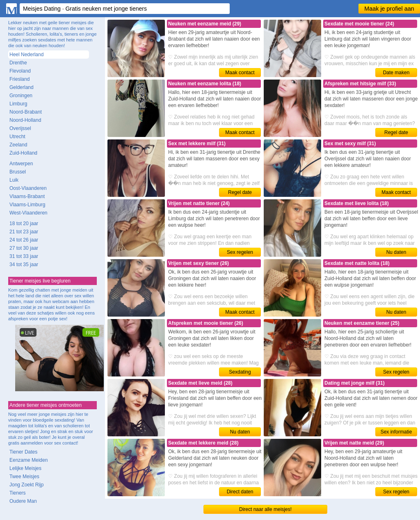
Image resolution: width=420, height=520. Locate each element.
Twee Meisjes (24, 477)
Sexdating (240, 372)
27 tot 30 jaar (24, 248)
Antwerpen (21, 164)
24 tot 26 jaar (24, 240)
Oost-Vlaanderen (28, 188)
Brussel (18, 172)
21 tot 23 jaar (24, 232)
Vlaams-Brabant (27, 196)
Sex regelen (240, 252)
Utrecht (17, 137)
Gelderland (22, 87)
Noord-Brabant (26, 112)
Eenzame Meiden (29, 460)
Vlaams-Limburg (27, 205)
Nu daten (396, 252)
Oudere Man (23, 501)
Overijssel (20, 128)
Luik (14, 180)
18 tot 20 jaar (24, 224)
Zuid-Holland (23, 153)
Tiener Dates (23, 452)
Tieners (18, 493)
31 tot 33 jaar (24, 256)
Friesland (19, 79)
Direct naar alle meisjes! (265, 509)
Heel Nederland (26, 55)
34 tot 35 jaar (24, 265)
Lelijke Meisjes (25, 468)
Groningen (21, 96)
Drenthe (18, 63)
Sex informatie (396, 432)
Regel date (396, 132)
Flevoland (20, 71)
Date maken (396, 73)
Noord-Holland (25, 120)
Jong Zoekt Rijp (26, 485)
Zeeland (18, 145)
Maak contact (240, 73)
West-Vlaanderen (29, 213)
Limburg (18, 104)
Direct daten (240, 492)
